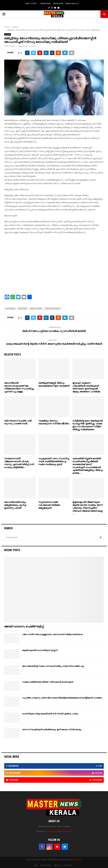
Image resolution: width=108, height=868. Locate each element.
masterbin (22, 309)
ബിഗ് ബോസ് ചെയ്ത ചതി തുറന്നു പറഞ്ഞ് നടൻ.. (18, 422)
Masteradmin (12, 46)
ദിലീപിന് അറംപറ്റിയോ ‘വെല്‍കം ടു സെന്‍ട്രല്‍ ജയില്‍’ (54, 331)
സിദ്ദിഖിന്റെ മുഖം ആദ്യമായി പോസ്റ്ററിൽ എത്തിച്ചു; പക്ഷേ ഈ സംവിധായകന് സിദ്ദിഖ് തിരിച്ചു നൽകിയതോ (88, 425)
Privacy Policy (46, 865)
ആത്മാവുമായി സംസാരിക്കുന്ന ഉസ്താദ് (40, 650)
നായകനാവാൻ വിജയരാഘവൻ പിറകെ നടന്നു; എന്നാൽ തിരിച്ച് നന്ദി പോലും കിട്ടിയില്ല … (19, 463)
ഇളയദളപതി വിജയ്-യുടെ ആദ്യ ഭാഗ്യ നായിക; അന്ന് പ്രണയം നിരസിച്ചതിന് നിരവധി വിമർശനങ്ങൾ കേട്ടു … (88, 508)
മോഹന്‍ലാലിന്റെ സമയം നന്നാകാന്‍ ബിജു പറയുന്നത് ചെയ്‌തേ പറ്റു (53, 666)
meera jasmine (36, 309)
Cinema (8, 34)
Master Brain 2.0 (72, 4)
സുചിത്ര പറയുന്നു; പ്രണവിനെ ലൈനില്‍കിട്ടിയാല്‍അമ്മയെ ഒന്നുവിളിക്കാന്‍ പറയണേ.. (63, 698)
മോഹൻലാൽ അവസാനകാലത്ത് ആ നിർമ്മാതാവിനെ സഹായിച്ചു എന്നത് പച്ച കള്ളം (19, 387)
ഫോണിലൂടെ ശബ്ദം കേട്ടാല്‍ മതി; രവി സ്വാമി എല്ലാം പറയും (50, 714)
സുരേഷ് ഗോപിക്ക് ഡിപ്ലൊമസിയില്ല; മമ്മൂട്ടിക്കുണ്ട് (49, 505)
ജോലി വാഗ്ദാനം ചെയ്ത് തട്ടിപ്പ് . (24, 627)
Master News (46, 4)
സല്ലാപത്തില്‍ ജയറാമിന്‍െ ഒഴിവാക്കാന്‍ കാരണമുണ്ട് (48, 682)
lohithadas (10, 309)
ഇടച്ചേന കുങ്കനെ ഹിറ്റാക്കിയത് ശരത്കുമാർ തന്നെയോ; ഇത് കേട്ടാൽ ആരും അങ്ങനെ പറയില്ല (86, 387)
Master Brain (58, 4)
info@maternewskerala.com (59, 831)
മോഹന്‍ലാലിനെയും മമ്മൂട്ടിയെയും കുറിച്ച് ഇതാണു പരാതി (15, 505)
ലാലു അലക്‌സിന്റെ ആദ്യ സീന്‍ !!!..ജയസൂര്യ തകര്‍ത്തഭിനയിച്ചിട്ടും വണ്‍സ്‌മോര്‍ (54, 344)
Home (36, 865)
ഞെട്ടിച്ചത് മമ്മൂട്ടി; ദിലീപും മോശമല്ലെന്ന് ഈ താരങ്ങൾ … (54, 386)
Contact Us (68, 865)
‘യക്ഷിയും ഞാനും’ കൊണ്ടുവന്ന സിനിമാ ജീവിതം (54, 422)
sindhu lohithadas (53, 309)
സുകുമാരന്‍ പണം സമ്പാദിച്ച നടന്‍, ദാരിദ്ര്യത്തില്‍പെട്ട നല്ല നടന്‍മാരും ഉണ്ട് (54, 462)
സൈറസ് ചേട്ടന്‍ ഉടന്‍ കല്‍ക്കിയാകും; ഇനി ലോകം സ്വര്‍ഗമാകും (52, 730)
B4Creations (77, 860)
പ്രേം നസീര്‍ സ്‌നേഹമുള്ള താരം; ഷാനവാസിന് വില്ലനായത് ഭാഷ (52, 634)
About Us (58, 865)
